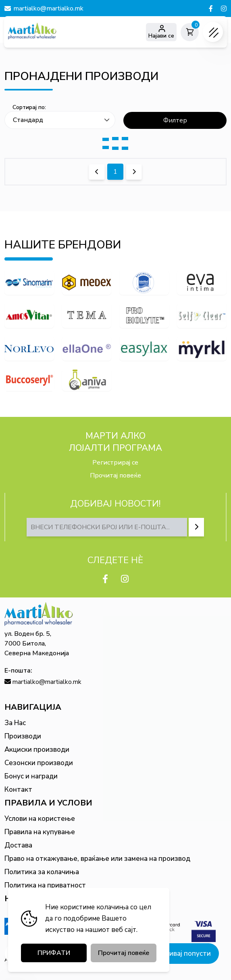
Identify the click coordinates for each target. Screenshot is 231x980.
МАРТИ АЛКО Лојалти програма (115, 442)
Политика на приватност (45, 885)
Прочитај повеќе (115, 475)
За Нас (15, 723)
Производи (23, 736)
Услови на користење (40, 819)
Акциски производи (37, 750)
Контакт (18, 790)
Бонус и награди (31, 776)
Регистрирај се (115, 463)
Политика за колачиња (42, 872)
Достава (18, 845)
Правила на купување (40, 832)
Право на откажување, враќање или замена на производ (97, 859)
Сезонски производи (39, 763)
